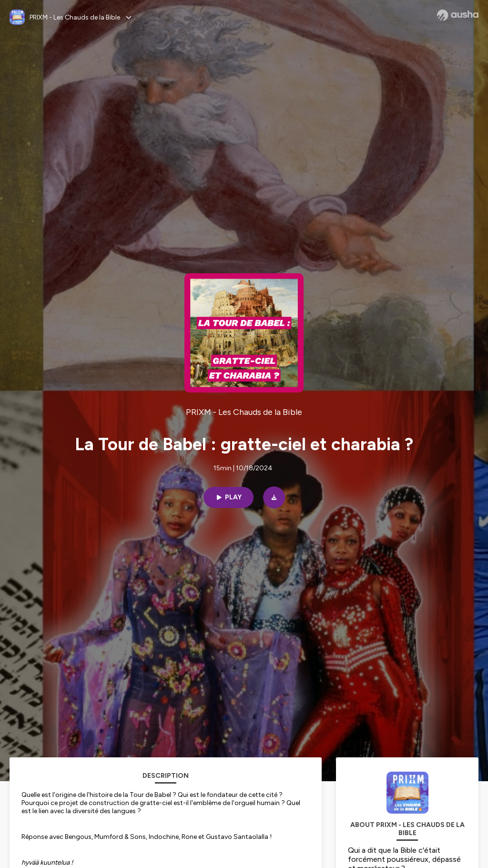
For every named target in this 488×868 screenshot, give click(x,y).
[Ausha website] (458, 15)
